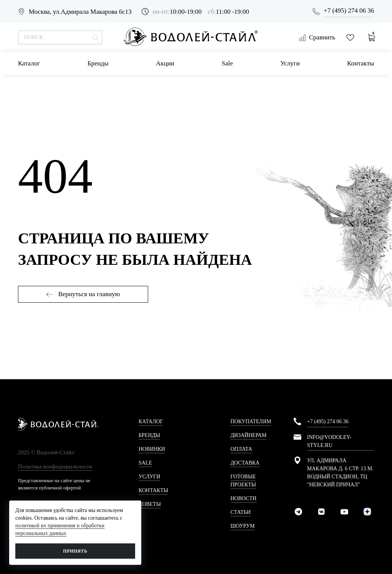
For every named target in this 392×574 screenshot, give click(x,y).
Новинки (152, 449)
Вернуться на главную (83, 294)
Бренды (98, 63)
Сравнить (317, 38)
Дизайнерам (248, 435)
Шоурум (243, 526)
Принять (75, 551)
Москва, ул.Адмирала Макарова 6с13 (80, 12)
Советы (150, 504)
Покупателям (251, 422)
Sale (227, 63)
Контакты (361, 63)
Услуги (290, 63)
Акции (165, 63)
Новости (243, 498)
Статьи (241, 512)
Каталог (29, 63)
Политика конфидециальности (55, 466)
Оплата (241, 449)
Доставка (245, 463)
